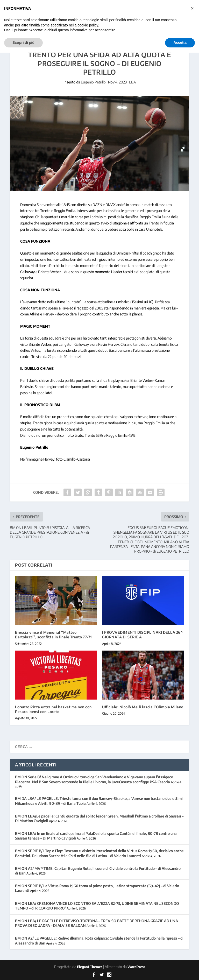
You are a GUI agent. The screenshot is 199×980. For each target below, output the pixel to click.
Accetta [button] (180, 43)
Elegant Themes (90, 967)
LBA (132, 82)
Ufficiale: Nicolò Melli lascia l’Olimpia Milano (143, 707)
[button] (192, 8)
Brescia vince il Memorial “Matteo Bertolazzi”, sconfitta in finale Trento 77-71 (54, 635)
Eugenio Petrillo (93, 82)
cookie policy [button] (88, 25)
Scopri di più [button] (23, 43)
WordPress (136, 967)
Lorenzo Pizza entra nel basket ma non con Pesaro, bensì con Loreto (53, 709)
